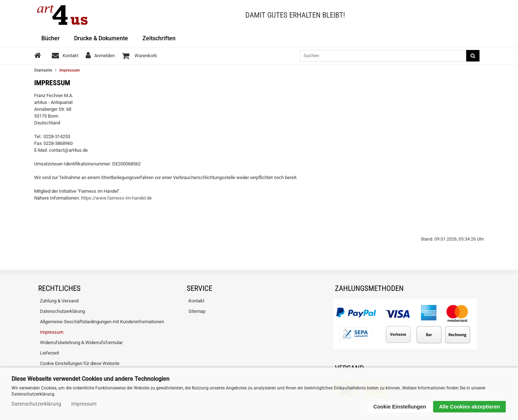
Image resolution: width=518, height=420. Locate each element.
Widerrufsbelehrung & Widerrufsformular (81, 343)
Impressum (52, 332)
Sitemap (197, 311)
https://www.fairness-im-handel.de (116, 198)
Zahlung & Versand (59, 301)
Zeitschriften (159, 38)
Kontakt (196, 301)
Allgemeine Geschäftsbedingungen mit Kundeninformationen (102, 322)
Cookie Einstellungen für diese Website (80, 363)
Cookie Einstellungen (400, 407)
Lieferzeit (49, 353)
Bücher (51, 38)
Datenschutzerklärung (62, 311)
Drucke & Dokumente (101, 38)
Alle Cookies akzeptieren (469, 407)
